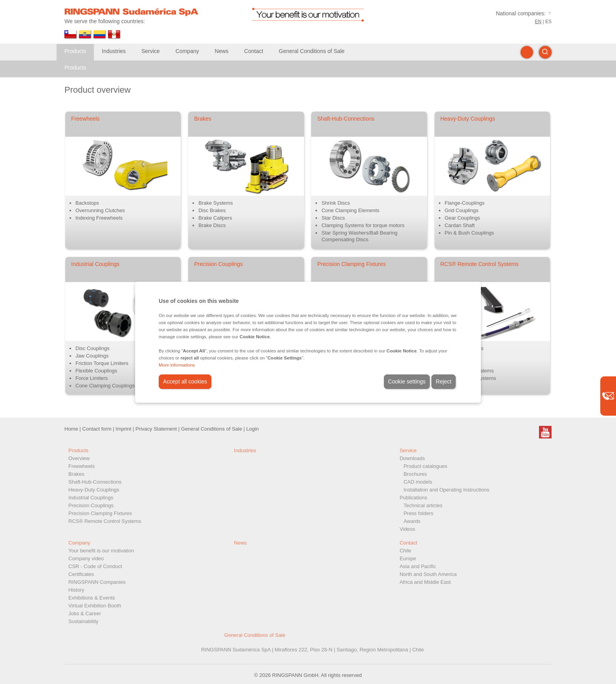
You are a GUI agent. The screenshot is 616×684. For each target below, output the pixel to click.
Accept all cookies (185, 381)
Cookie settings (407, 381)
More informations (177, 365)
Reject (444, 381)
